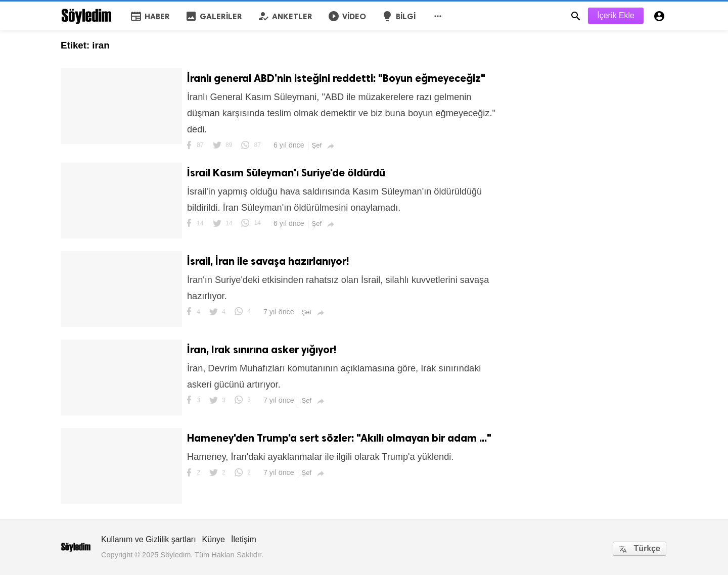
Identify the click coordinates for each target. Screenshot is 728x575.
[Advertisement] (591, 93)
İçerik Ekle (616, 15)
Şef (317, 145)
